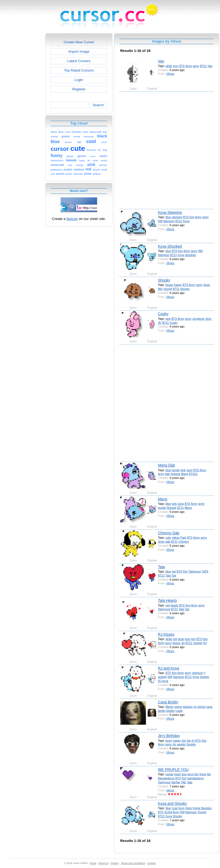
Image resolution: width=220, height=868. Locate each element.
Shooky (164, 280)
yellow (176, 538)
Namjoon (169, 221)
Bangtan (207, 808)
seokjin (162, 677)
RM (160, 221)
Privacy (115, 863)
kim (193, 639)
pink (168, 319)
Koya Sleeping (170, 212)
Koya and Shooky (173, 803)
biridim (170, 711)
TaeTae (175, 782)
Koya (186, 221)
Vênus (170, 74)
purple (176, 470)
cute (168, 538)
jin (193, 741)
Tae (174, 575)
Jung (190, 470)
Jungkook (198, 319)
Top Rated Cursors (79, 70)
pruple (162, 508)
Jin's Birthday (169, 736)
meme (178, 707)
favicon (72, 219)
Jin (183, 643)
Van (161, 61)
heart (181, 639)
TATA (205, 571)
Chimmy (184, 542)
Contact (152, 863)
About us (103, 863)
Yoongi (167, 289)
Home (93, 863)
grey (176, 66)
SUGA (168, 812)
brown (169, 285)
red (174, 571)
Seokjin (198, 643)
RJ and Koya (169, 668)
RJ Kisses (166, 634)
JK (160, 323)
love (188, 639)
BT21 (203, 66)
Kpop (203, 774)
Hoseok (175, 474)
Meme (169, 707)
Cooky (163, 314)
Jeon (208, 319)
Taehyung (195, 571)
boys (190, 774)
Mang (185, 474)
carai (209, 707)
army (196, 66)
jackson (188, 707)
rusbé (179, 711)
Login (79, 80)
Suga (207, 285)
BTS (182, 66)
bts (189, 741)
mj (195, 707)
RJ (205, 643)
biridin (162, 711)
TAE (184, 782)
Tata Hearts (168, 600)
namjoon (197, 673)
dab (167, 474)
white (169, 66)
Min (160, 289)
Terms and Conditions (133, 863)
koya (165, 681)
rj (204, 673)
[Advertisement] (61, 150)
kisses (176, 643)
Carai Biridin (168, 702)
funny (169, 741)
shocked (190, 255)
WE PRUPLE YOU (173, 770)
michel (201, 707)
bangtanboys (195, 778)
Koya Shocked (170, 246)
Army (189, 66)
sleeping (177, 217)
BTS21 (193, 474)
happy (178, 285)
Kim (192, 217)
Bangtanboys (166, 778)
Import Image (79, 51)
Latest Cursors (79, 61)
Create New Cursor (79, 42)
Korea (196, 808)
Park (183, 538)
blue (168, 217)
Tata (162, 567)
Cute (175, 808)
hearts (174, 605)
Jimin (161, 542)
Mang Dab (167, 465)
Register (79, 89)
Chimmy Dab (169, 533)
